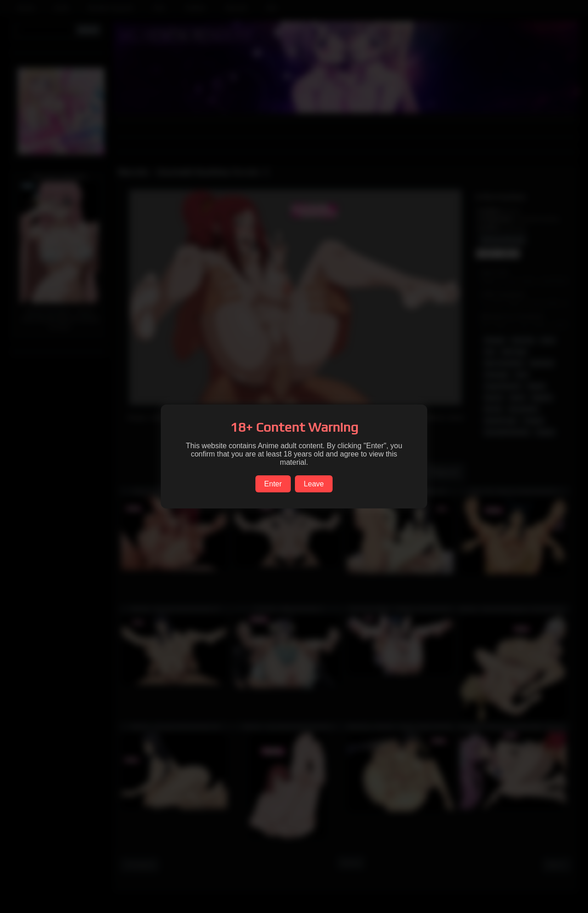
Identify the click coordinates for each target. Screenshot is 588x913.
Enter (273, 484)
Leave (314, 484)
